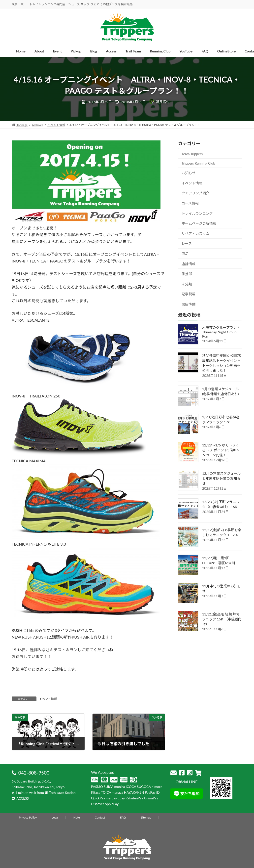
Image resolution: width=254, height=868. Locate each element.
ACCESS (23, 798)
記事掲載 (189, 294)
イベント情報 (48, 699)
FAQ (123, 817)
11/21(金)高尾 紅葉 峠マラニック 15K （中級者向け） (222, 619)
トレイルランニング (197, 213)
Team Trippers (192, 154)
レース (187, 243)
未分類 (187, 284)
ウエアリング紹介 (195, 193)
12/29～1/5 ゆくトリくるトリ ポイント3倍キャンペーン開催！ (221, 450)
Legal (55, 817)
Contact (100, 817)
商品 (185, 254)
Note (77, 817)
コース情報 (190, 203)
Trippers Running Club (198, 163)
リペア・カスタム (195, 234)
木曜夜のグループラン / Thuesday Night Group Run (221, 332)
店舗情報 (189, 264)
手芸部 (187, 274)
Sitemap (146, 817)
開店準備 (189, 304)
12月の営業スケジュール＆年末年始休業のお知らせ (221, 478)
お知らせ (189, 173)
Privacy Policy (28, 817)
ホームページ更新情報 (199, 223)
